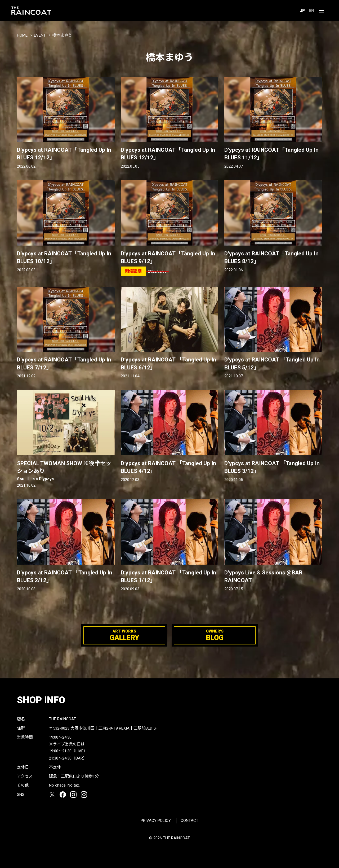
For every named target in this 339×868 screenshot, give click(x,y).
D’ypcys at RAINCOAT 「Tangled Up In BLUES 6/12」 (168, 363)
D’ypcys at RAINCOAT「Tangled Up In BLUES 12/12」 (64, 154)
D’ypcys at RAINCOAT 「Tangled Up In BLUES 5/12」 (272, 363)
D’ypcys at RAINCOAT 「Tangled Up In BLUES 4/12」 (168, 467)
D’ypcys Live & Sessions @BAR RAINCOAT (263, 576)
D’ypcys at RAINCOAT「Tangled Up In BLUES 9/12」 (168, 257)
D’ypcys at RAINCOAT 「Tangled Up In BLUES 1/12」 (168, 576)
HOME (22, 35)
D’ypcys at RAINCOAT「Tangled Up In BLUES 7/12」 (64, 363)
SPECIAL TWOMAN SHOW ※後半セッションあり (66, 471)
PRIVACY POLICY (156, 821)
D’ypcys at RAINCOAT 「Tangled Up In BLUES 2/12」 (65, 576)
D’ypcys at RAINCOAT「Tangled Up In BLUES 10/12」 (64, 257)
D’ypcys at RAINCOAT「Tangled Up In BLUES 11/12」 (271, 154)
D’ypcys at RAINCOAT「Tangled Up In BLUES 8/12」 (271, 257)
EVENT (40, 35)
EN (311, 11)
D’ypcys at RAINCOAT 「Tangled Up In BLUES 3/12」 (272, 467)
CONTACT (189, 821)
